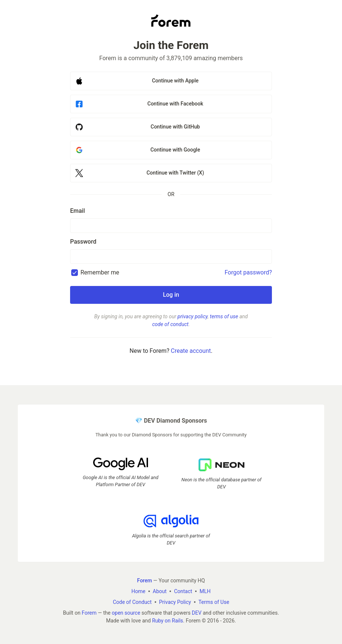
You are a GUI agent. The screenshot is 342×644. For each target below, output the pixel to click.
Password (83, 242)
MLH (205, 591)
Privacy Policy (175, 602)
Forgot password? (248, 272)
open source (126, 613)
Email (78, 211)
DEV (197, 613)
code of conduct (170, 324)
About (160, 591)
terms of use (224, 316)
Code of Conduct (132, 602)
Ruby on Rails (168, 621)
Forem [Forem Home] (145, 580)
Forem (89, 613)
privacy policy (193, 316)
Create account (191, 351)
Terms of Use (214, 602)
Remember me (100, 272)
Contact (183, 591)
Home (138, 591)
